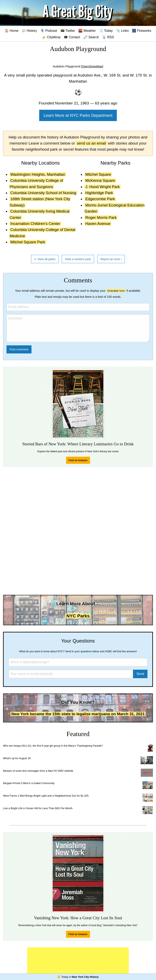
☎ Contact (72, 37)
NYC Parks (78, 616)
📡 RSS (108, 37)
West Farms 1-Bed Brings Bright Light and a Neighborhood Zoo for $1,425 (46, 796)
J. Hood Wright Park (103, 187)
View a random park (78, 259)
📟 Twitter (68, 31)
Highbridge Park (99, 193)
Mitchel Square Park (28, 242)
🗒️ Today (106, 31)
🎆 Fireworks (142, 31)
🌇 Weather (87, 31)
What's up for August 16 (17, 758)
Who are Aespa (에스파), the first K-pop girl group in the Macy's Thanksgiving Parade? (53, 746)
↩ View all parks (45, 259)
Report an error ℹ (111, 259)
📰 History (29, 31)
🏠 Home (12, 31)
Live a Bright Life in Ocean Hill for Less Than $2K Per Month (38, 808)
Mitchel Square (98, 174)
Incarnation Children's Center (35, 224)
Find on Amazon (78, 460)
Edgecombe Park (100, 199)
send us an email (91, 143)
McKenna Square (100, 180)
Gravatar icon (116, 291)
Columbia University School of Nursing (43, 193)
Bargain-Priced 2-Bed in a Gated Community (29, 783)
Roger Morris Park (101, 218)
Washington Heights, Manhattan (38, 174)
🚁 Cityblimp (51, 37)
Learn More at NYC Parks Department (78, 115)
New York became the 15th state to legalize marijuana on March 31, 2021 (78, 714)
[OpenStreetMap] (92, 66)
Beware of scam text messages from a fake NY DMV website (38, 771)
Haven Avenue (98, 224)
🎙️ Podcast (49, 31)
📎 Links (122, 31)
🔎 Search (91, 37)
